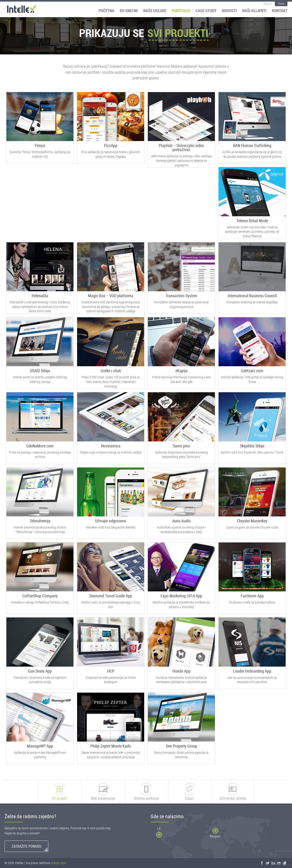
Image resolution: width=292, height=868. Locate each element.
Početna (106, 11)
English (268, 3)
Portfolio (181, 11)
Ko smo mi (129, 11)
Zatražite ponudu (26, 846)
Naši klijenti (254, 11)
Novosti (229, 11)
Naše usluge (155, 11)
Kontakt (280, 11)
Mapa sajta (59, 863)
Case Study (206, 11)
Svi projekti (178, 33)
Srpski (281, 3)
